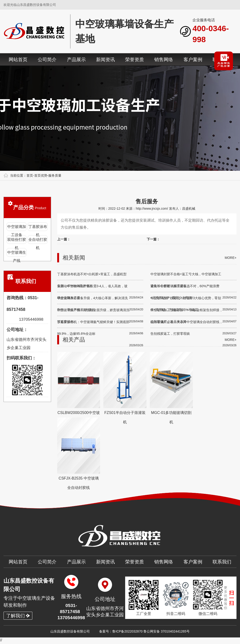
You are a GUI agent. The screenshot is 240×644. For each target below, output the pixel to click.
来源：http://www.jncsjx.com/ (147, 208)
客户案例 (193, 60)
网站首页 (18, 60)
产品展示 (76, 60)
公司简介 (47, 60)
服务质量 (55, 175)
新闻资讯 (105, 60)
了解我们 (18, 616)
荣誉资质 (135, 60)
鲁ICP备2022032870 (127, 632)
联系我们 (222, 562)
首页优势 (41, 175)
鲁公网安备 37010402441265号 (167, 632)
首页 (30, 175)
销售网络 (164, 60)
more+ (231, 258)
